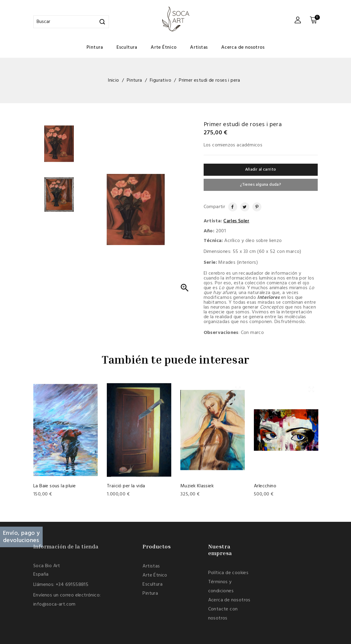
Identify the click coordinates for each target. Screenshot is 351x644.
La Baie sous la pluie (54, 486)
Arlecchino (265, 486)
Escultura (127, 47)
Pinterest (254, 207)
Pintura (95, 47)
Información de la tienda (66, 546)
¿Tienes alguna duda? (261, 185)
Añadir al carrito (261, 170)
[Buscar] (71, 22)
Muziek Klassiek (197, 486)
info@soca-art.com (54, 604)
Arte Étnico (164, 47)
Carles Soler (236, 221)
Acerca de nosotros (243, 47)
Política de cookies (228, 573)
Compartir (230, 207)
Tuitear (243, 207)
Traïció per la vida (126, 486)
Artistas (199, 47)
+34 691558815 (72, 585)
